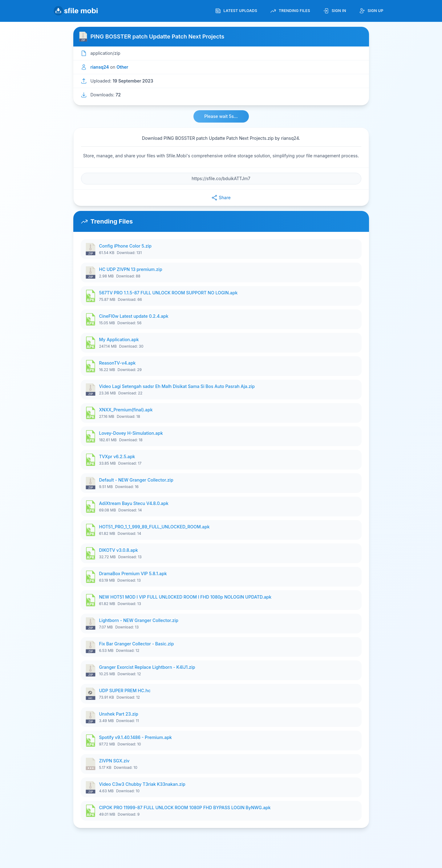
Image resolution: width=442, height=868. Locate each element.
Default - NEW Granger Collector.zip (136, 480)
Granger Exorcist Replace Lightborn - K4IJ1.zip (147, 667)
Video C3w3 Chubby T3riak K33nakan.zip (142, 784)
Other (122, 67)
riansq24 (100, 67)
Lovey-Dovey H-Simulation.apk (131, 433)
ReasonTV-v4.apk (118, 363)
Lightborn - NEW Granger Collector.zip (139, 620)
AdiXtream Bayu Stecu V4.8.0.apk (134, 503)
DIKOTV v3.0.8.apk (119, 550)
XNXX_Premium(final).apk (126, 410)
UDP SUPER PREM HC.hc (125, 690)
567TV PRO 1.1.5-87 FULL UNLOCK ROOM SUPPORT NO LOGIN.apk (168, 293)
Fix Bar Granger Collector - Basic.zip (137, 644)
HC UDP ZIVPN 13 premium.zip (131, 269)
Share (221, 198)
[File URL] (221, 179)
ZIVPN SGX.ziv (114, 761)
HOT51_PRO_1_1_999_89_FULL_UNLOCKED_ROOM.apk (154, 527)
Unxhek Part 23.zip (119, 714)
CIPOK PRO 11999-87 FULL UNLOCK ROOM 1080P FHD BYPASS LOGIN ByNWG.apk (185, 807)
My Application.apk (119, 339)
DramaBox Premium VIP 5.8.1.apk (133, 573)
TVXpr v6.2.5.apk (117, 456)
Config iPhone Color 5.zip (125, 246)
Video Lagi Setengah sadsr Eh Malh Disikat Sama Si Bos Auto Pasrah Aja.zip (177, 386)
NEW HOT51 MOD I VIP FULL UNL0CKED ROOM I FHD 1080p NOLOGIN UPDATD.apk (185, 597)
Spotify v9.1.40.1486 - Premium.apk (136, 737)
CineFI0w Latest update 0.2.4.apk (134, 316)
